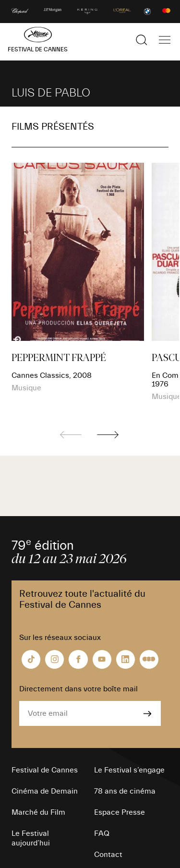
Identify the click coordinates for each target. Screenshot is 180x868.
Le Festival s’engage (129, 770)
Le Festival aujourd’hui (31, 838)
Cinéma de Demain (45, 791)
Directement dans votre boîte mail (78, 689)
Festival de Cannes (45, 770)
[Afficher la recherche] (142, 40)
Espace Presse (120, 812)
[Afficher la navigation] (165, 40)
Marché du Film (38, 812)
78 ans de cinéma (125, 791)
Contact (108, 855)
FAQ (102, 833)
